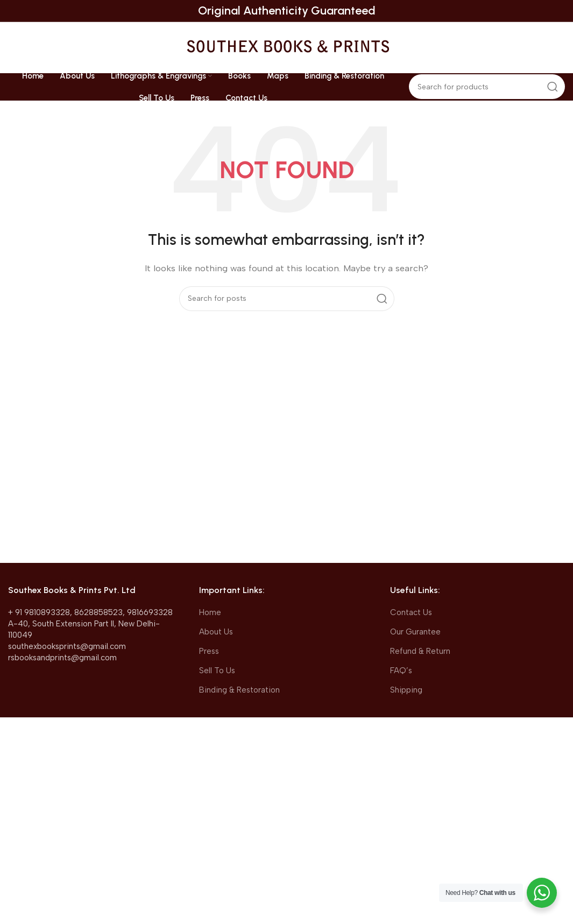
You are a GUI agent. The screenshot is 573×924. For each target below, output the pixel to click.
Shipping (406, 690)
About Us (216, 632)
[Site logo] (287, 47)
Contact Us (411, 612)
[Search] (487, 87)
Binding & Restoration (239, 690)
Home (210, 612)
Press (209, 651)
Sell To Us (217, 671)
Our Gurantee (415, 632)
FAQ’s (401, 671)
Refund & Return (420, 651)
